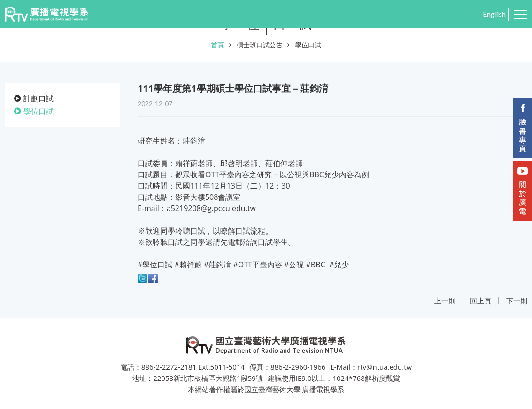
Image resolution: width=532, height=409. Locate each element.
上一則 (445, 301)
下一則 (517, 301)
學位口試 (308, 45)
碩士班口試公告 (260, 45)
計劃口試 (39, 98)
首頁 (217, 45)
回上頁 (481, 301)
